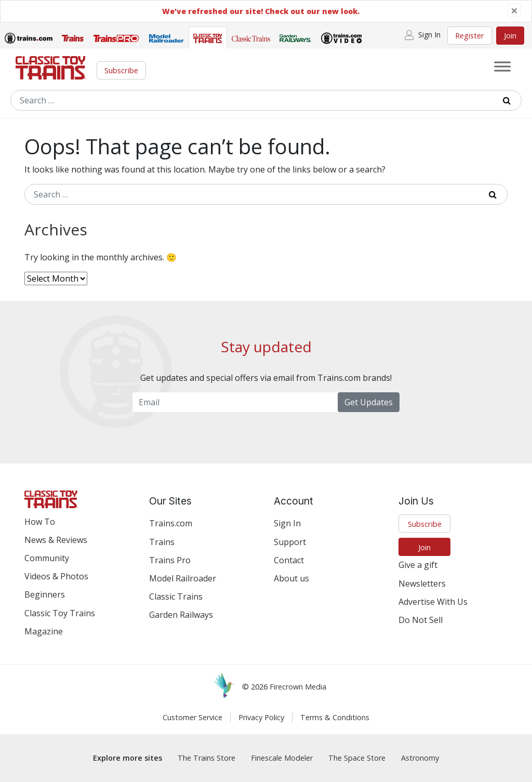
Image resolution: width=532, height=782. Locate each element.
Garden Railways (181, 615)
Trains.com (171, 523)
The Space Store (357, 758)
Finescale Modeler (282, 758)
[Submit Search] (510, 100)
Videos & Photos (56, 576)
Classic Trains (176, 597)
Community (47, 558)
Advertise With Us (433, 602)
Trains (162, 542)
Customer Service (192, 717)
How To (40, 522)
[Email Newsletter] (235, 402)
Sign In (287, 523)
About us (291, 578)
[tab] (29, 40)
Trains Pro (170, 560)
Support (290, 542)
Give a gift (418, 565)
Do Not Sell (421, 620)
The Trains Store (207, 758)
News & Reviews (56, 540)
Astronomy (420, 758)
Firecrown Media (298, 687)
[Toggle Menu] (502, 66)
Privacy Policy (261, 717)
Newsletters (422, 584)
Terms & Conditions (335, 717)
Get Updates (369, 402)
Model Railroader (183, 578)
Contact (289, 560)
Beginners (45, 594)
